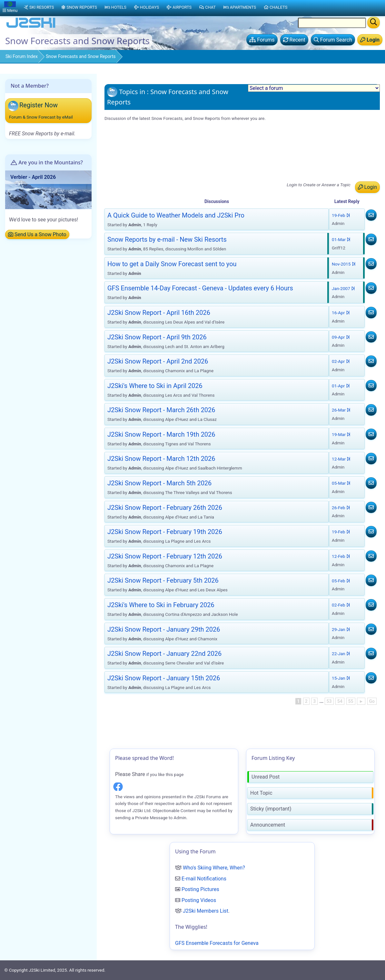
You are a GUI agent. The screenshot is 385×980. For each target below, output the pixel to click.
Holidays (147, 7)
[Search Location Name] (332, 23)
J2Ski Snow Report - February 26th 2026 (165, 508)
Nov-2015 (344, 264)
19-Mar (341, 434)
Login (367, 187)
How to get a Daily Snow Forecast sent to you (172, 264)
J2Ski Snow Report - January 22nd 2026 (164, 654)
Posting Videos (199, 900)
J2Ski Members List (206, 911)
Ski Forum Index (22, 56)
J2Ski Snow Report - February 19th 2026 (165, 532)
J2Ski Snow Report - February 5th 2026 (163, 580)
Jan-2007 (343, 288)
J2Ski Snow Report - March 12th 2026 (161, 459)
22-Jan (341, 654)
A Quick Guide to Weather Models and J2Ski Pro (162, 131)
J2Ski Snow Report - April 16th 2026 (148, 156)
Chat (207, 7)
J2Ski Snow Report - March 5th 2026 (159, 483)
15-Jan (341, 678)
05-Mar (341, 483)
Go (372, 701)
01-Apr (341, 386)
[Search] (374, 23)
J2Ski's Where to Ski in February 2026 (161, 605)
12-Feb (341, 556)
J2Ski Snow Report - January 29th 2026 (164, 629)
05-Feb (341, 581)
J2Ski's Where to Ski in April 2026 (145, 181)
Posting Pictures (200, 889)
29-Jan (341, 629)
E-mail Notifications (204, 879)
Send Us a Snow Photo (37, 234)
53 (329, 701)
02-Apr (341, 361)
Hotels (116, 7)
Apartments (240, 7)
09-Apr (341, 337)
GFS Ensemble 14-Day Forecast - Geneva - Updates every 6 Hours (181, 148)
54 (340, 701)
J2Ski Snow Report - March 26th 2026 (161, 410)
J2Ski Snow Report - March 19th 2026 (161, 434)
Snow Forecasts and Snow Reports (81, 56)
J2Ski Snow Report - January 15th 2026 (164, 678)
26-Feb (341, 508)
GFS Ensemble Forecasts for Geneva (217, 943)
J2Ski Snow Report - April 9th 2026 (147, 164)
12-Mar (341, 459)
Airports (179, 7)
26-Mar (341, 410)
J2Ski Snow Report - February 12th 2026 (165, 556)
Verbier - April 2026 (33, 177)
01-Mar (341, 239)
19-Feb (341, 215)
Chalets (276, 7)
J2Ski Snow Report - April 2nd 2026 (147, 173)
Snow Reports (79, 7)
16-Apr (341, 313)
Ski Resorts (39, 7)
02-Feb (341, 605)
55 (351, 701)
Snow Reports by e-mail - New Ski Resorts (155, 140)
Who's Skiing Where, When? (214, 868)
